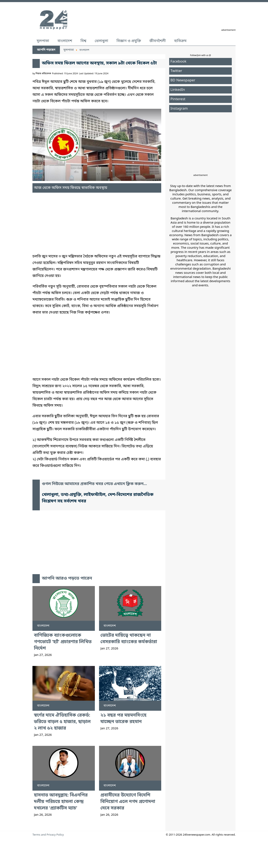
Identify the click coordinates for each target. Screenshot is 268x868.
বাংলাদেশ (65, 41)
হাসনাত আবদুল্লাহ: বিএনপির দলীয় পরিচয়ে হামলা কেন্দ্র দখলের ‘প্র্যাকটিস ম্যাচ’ (61, 802)
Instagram (179, 109)
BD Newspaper (183, 80)
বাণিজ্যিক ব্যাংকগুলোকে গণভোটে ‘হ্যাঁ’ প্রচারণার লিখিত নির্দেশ (63, 642)
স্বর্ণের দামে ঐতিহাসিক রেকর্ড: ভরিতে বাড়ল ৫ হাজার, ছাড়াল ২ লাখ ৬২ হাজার (62, 722)
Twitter (176, 71)
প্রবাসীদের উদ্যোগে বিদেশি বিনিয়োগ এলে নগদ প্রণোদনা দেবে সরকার (128, 802)
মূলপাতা (43, 41)
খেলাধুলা (101, 41)
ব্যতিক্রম (180, 41)
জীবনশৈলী (157, 41)
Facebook (178, 62)
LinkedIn (178, 90)
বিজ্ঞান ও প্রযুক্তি (129, 41)
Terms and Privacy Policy (48, 835)
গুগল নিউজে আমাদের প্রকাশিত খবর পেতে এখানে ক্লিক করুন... (94, 484)
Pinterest (178, 99)
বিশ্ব (83, 41)
